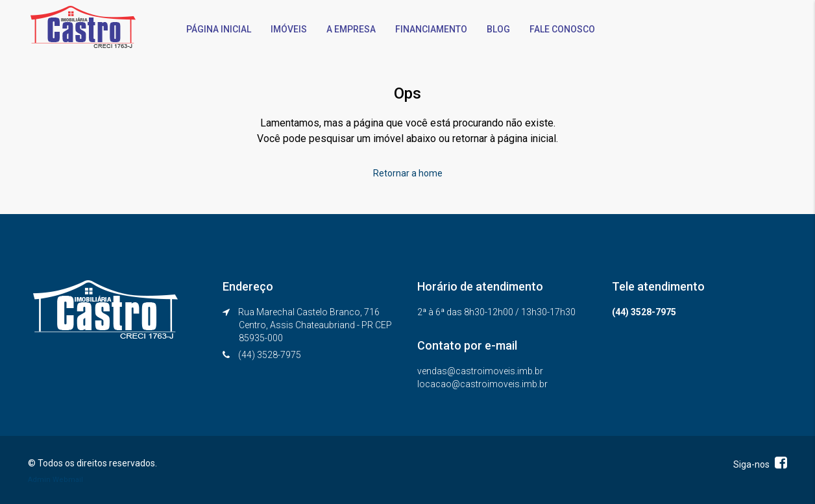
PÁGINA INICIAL (219, 29)
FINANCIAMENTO (431, 29)
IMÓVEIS (289, 29)
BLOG (498, 29)
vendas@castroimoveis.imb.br (480, 371)
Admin (39, 480)
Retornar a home (408, 173)
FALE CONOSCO (562, 29)
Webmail (68, 480)
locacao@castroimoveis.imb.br (482, 384)
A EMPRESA (351, 29)
